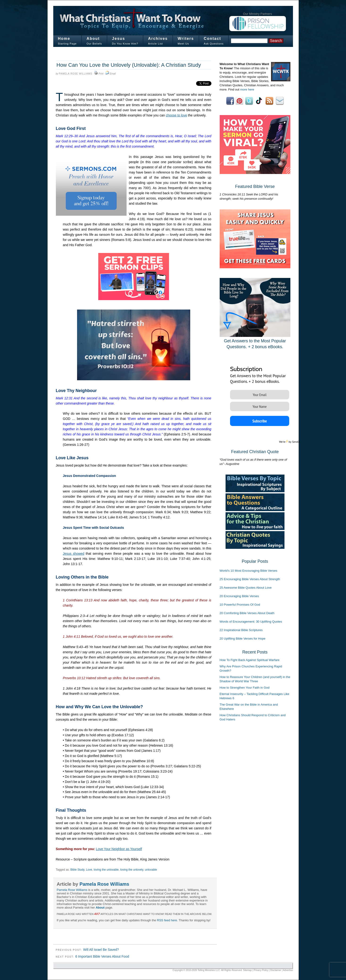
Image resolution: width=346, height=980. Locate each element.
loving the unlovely (132, 870)
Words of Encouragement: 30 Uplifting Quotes (251, 622)
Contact (213, 39)
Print (101, 74)
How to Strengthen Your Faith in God (245, 688)
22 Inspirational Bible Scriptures (241, 630)
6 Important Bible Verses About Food (102, 956)
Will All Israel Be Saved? (101, 950)
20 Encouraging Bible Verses (239, 596)
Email (113, 74)
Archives (158, 39)
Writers (186, 39)
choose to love (176, 115)
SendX (296, 442)
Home (64, 39)
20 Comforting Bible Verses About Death (247, 613)
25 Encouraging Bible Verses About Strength (250, 579)
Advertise (288, 970)
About (93, 39)
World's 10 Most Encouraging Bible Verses (249, 571)
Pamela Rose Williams (76, 74)
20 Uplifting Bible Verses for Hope (243, 639)
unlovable (151, 870)
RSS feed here (167, 920)
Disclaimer (276, 970)
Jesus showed (74, 554)
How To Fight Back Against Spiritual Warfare (250, 660)
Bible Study (77, 870)
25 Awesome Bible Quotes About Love (246, 588)
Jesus (118, 39)
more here (247, 89)
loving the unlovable (106, 870)
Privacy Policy (261, 970)
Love (89, 870)
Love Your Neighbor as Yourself (119, 849)
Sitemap (247, 970)
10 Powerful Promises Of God (240, 605)
